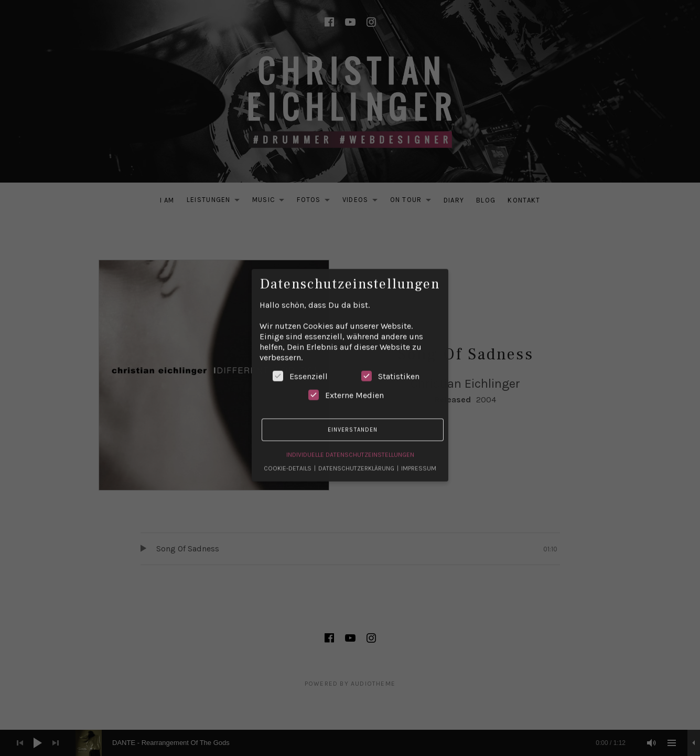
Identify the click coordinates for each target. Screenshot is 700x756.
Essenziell (300, 368)
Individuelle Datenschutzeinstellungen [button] (350, 446)
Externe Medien (346, 387)
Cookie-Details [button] (288, 460)
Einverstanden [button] (353, 421)
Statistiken (390, 368)
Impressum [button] (419, 460)
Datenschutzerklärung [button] (357, 460)
